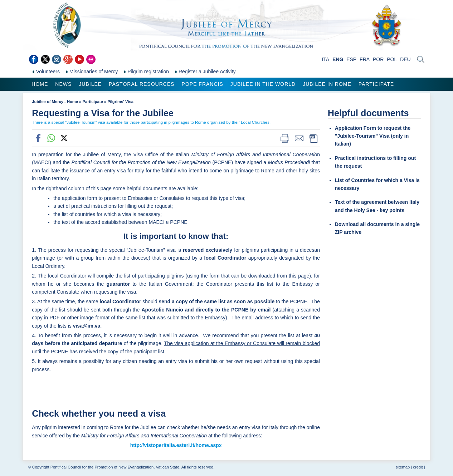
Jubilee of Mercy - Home (55, 102)
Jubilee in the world (263, 84)
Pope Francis (203, 84)
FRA (365, 59)
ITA (325, 59)
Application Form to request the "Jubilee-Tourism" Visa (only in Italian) (373, 136)
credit (418, 467)
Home (40, 84)
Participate (376, 84)
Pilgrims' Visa (120, 102)
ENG (338, 59)
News (63, 84)
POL (392, 59)
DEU (405, 59)
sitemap (403, 467)
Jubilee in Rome (327, 84)
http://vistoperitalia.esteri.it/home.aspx (176, 445)
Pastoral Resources (142, 84)
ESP (351, 59)
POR (378, 59)
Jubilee (90, 84)
